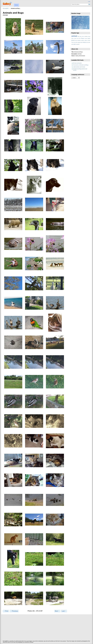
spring (79, 42)
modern (82, 40)
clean (72, 38)
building (86, 36)
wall (72, 44)
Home (16, 5)
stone (81, 42)
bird (78, 36)
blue (81, 36)
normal (89, 40)
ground (73, 40)
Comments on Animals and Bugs (81, 65)
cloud (75, 38)
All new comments (77, 63)
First (6, 611)
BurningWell (6, 8)
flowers (83, 38)
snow (76, 42)
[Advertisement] (46, 628)
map (76, 40)
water (75, 44)
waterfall (78, 44)
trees (89, 42)
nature (86, 40)
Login (89, 1)
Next (57, 611)
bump (89, 36)
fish (80, 38)
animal (74, 36)
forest (86, 38)
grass (89, 38)
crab (78, 38)
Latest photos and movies (79, 67)
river (72, 42)
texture (84, 42)
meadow (79, 40)
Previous (14, 611)
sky (74, 42)
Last (64, 611)
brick (83, 36)
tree (87, 42)
